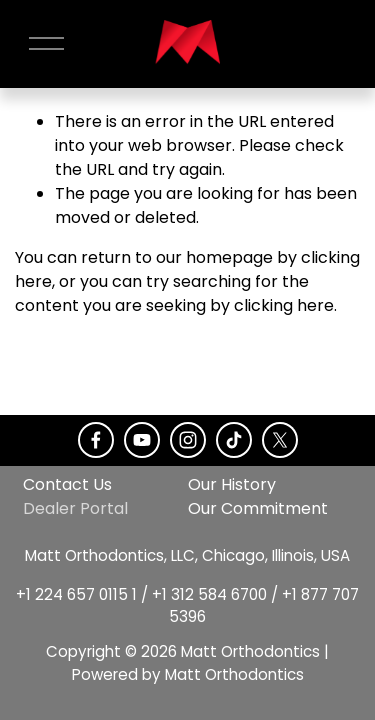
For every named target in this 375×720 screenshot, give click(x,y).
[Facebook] (96, 440)
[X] (280, 440)
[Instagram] (188, 440)
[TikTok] (234, 440)
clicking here (284, 305)
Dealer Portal (75, 508)
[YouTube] (142, 440)
